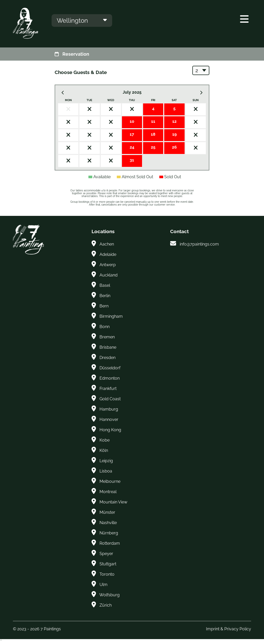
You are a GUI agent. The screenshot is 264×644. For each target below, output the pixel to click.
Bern (104, 306)
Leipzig (106, 461)
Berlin (105, 296)
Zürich (106, 605)
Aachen (107, 244)
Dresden (108, 358)
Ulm (104, 585)
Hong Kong (110, 430)
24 (132, 147)
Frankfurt (108, 389)
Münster (107, 512)
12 (174, 121)
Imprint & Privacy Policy (229, 629)
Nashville (108, 523)
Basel (105, 285)
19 (174, 134)
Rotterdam (110, 543)
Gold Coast (110, 399)
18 (153, 134)
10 (132, 121)
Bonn (105, 327)
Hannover (109, 419)
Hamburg (109, 409)
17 (132, 134)
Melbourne (110, 481)
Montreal (108, 492)
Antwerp (108, 265)
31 (132, 160)
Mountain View (113, 502)
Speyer (106, 554)
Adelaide (108, 254)
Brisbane (108, 347)
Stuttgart (108, 564)
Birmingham (111, 316)
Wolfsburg (109, 595)
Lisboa (106, 471)
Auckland (109, 275)
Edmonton (110, 378)
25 (153, 147)
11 (153, 121)
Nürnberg (109, 533)
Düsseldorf (110, 368)
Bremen (107, 337)
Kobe (105, 440)
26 (174, 147)
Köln (104, 450)
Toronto (107, 574)
